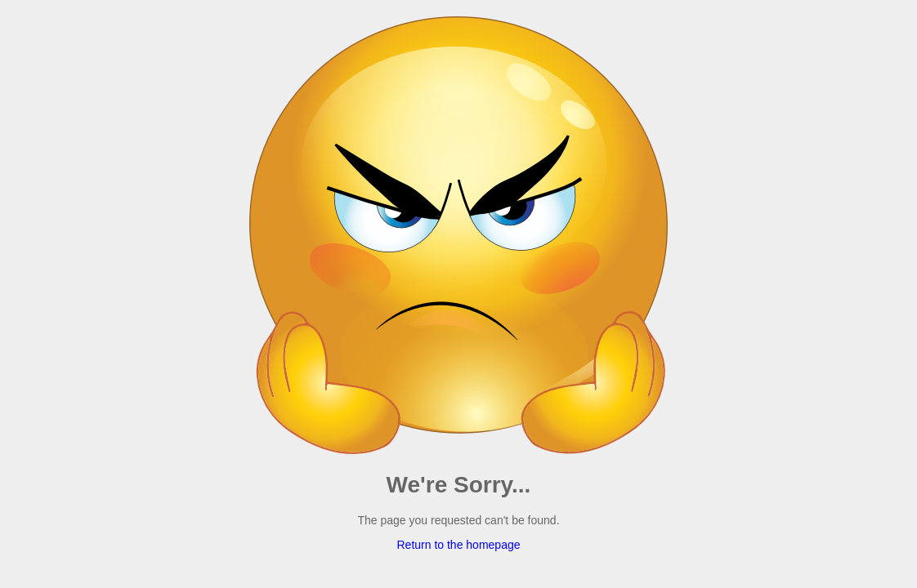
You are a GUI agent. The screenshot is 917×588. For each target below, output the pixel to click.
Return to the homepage (459, 545)
